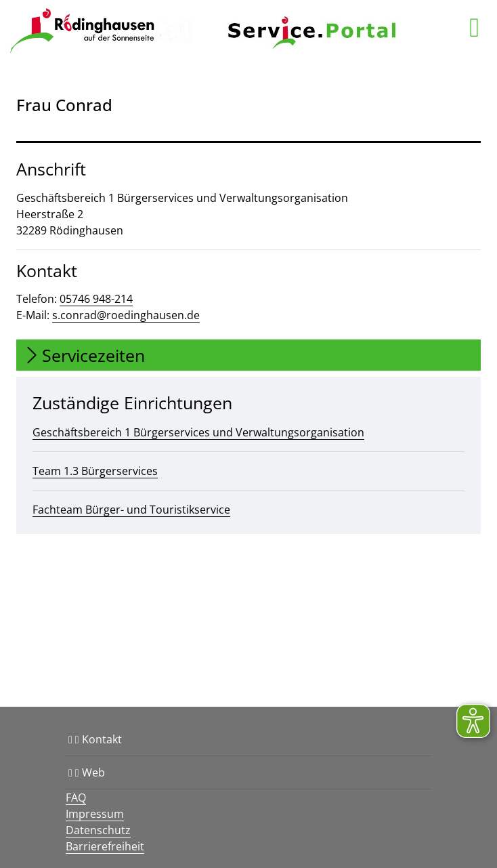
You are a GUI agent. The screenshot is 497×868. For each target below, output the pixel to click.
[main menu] (474, 27)
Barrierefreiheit (105, 846)
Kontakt (95, 739)
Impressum (95, 814)
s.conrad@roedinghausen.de (126, 315)
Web (87, 772)
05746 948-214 (96, 299)
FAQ (76, 798)
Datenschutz (98, 830)
